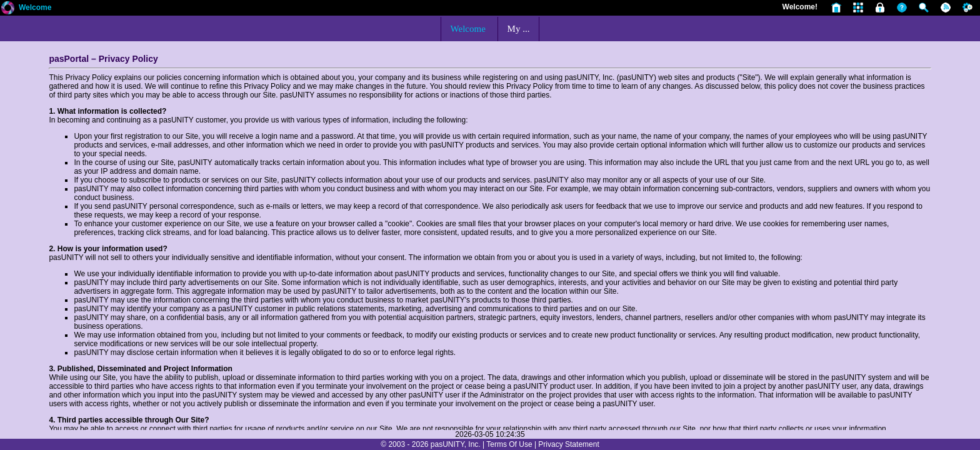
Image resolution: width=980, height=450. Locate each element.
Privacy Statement (568, 444)
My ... (519, 29)
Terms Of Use (509, 444)
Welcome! (800, 7)
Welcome (35, 7)
